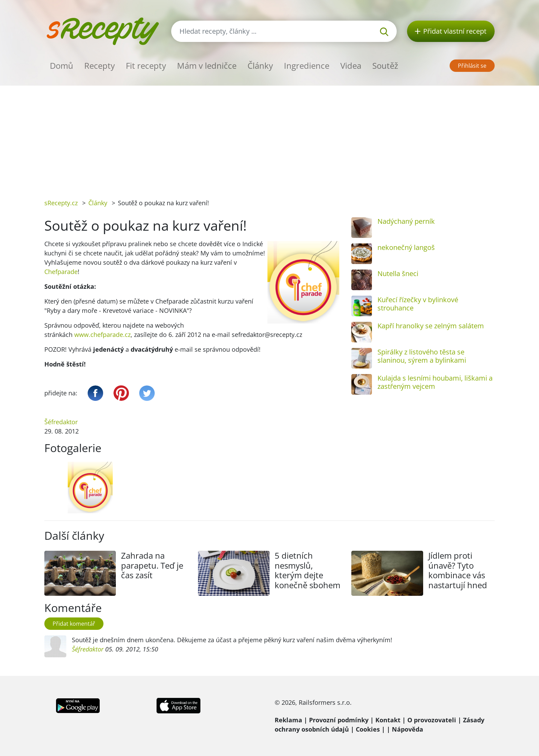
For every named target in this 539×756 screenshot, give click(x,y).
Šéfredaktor (61, 422)
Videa (351, 65)
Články (260, 65)
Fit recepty (146, 65)
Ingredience (307, 65)
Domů (62, 65)
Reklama (288, 720)
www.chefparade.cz (102, 335)
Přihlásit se (472, 66)
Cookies (368, 729)
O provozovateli (432, 720)
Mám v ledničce (207, 65)
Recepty (100, 65)
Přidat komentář (74, 624)
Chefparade (61, 272)
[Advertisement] (269, 137)
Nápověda (408, 729)
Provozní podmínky (339, 720)
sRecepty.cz (61, 203)
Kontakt (388, 720)
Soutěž (385, 65)
